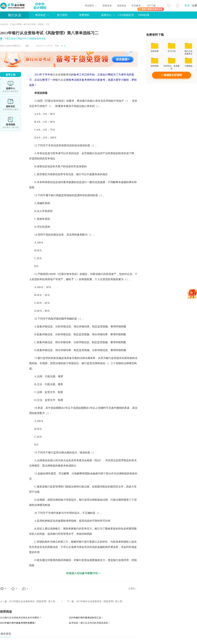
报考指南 (11, 123)
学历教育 (136, 6)
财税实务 (107, 6)
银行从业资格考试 (61, 75)
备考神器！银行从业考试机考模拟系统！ (90, 623)
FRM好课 (144, 15)
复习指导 (62, 15)
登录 (187, 5)
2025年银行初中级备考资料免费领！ (18, 623)
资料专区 (11, 105)
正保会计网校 (16, 24)
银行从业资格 (30, 24)
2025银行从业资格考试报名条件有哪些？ (21, 618)
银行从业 (15, 15)
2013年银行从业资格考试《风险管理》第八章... (33, 601)
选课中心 (106, 15)
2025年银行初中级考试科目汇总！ (86, 618)
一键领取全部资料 (172, 75)
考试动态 (40, 15)
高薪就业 (122, 6)
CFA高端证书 (126, 15)
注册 (194, 5)
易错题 (41, 24)
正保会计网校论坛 (13, 46)
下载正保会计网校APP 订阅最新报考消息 (25, 39)
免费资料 (84, 15)
